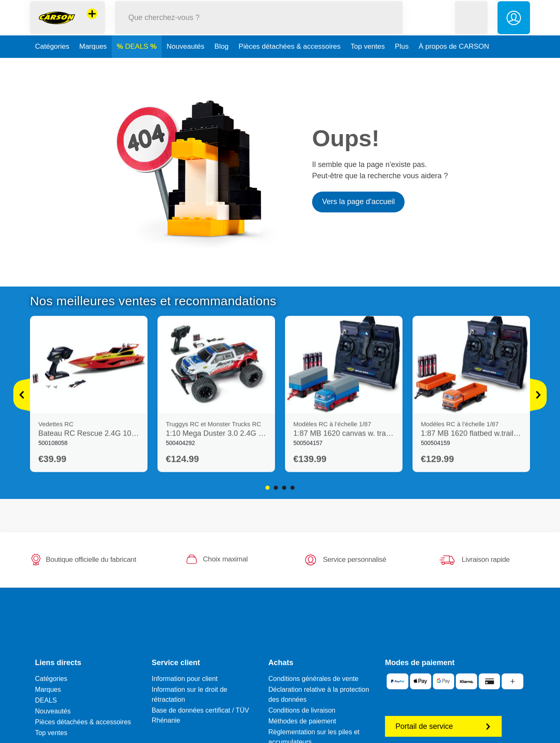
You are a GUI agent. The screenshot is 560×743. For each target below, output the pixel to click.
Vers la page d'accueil (359, 202)
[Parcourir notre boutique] (259, 26)
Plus (402, 64)
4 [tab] (292, 488)
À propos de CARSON (454, 64)
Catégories (52, 64)
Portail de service (443, 726)
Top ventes (367, 64)
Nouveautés (186, 64)
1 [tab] (267, 488)
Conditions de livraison (302, 710)
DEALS (137, 64)
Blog (222, 64)
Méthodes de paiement (302, 721)
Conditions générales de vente (313, 679)
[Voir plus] (22, 395)
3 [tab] (284, 488)
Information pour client (185, 679)
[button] (471, 26)
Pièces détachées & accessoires (290, 64)
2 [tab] (276, 488)
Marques (93, 64)
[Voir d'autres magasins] (92, 22)
